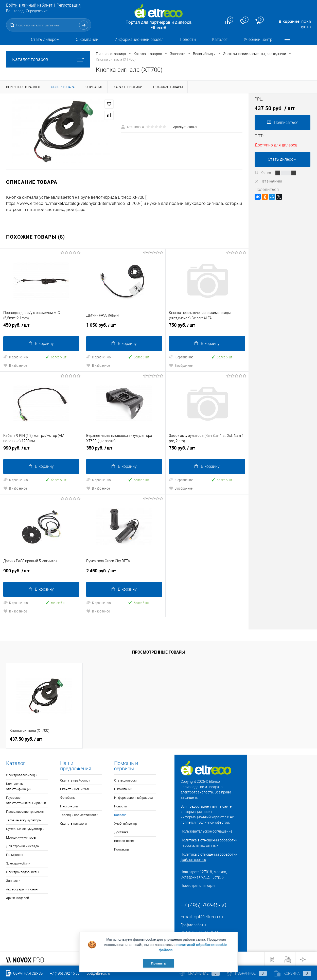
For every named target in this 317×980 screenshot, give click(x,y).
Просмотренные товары (158, 651)
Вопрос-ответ (124, 840)
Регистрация (73, 5)
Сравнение (200, 973)
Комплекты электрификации (19, 785)
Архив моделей (17, 897)
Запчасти (13, 880)
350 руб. (124, 449)
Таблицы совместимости (79, 814)
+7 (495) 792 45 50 (65, 973)
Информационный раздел (139, 39)
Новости (188, 39)
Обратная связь (24, 973)
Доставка (121, 831)
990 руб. (41, 449)
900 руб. (41, 572)
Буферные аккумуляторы (25, 828)
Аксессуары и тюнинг (22, 888)
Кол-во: (267, 173)
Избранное (247, 973)
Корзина (292, 973)
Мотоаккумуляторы (21, 836)
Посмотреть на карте (198, 885)
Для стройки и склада (22, 845)
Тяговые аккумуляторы (24, 819)
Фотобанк (67, 797)
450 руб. (41, 327)
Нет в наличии (268, 181)
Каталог (220, 39)
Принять (158, 963)
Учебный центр (258, 39)
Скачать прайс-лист (75, 779)
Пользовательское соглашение (206, 830)
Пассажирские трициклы (25, 811)
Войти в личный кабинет (31, 5)
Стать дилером (45, 39)
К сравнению (16, 356)
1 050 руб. (124, 327)
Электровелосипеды (22, 774)
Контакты (121, 848)
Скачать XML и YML (75, 788)
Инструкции (69, 805)
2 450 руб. (124, 572)
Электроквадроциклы (23, 871)
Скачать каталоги (73, 823)
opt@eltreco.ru (208, 916)
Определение (37, 11)
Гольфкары (15, 854)
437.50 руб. (26, 738)
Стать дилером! (283, 159)
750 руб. (207, 327)
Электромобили (18, 862)
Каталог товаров (48, 59)
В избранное (15, 365)
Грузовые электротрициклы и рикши (26, 799)
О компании (87, 39)
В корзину (41, 343)
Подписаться (283, 122)
